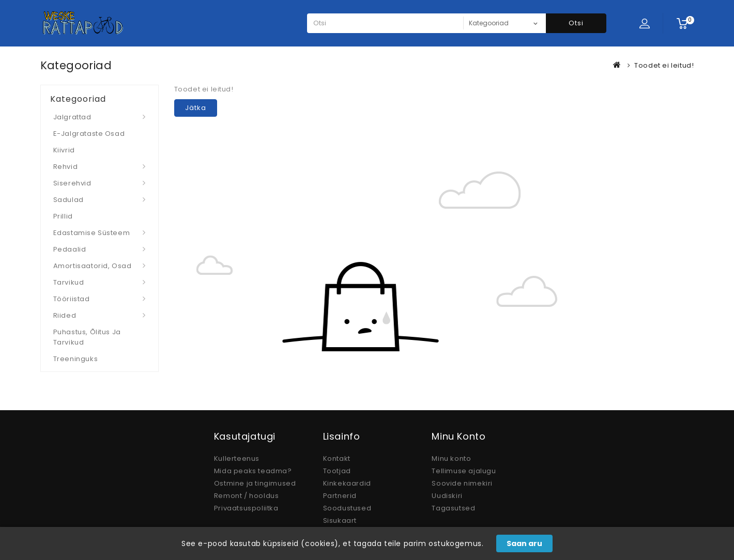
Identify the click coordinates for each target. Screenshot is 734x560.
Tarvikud (69, 282)
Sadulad (68, 200)
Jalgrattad (72, 117)
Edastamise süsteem (92, 233)
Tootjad (337, 471)
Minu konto (451, 458)
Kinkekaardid (347, 483)
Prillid (63, 216)
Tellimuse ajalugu (464, 471)
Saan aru (524, 543)
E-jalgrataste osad (89, 134)
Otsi (576, 23)
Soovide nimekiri (462, 483)
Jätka (196, 108)
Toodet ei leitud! (664, 65)
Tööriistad (72, 299)
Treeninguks (76, 359)
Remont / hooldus (247, 496)
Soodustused (347, 508)
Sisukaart (340, 520)
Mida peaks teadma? (253, 471)
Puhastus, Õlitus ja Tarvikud (87, 337)
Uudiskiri (447, 496)
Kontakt (337, 458)
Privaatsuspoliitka (246, 508)
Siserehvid (72, 183)
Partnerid (340, 496)
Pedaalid (70, 249)
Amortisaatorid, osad (93, 266)
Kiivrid (64, 150)
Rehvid (66, 167)
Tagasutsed (453, 508)
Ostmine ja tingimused (255, 483)
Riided (65, 315)
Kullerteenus (237, 458)
